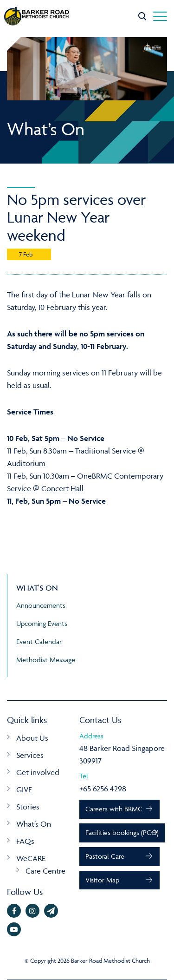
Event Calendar (39, 641)
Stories (28, 807)
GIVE (24, 789)
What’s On (34, 824)
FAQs (25, 841)
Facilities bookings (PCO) (122, 832)
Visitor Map (102, 880)
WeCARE (31, 858)
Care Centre (45, 871)
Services (30, 755)
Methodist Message (46, 660)
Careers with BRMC (114, 809)
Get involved (38, 772)
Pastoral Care (105, 856)
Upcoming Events (42, 623)
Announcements (41, 605)
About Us (32, 738)
